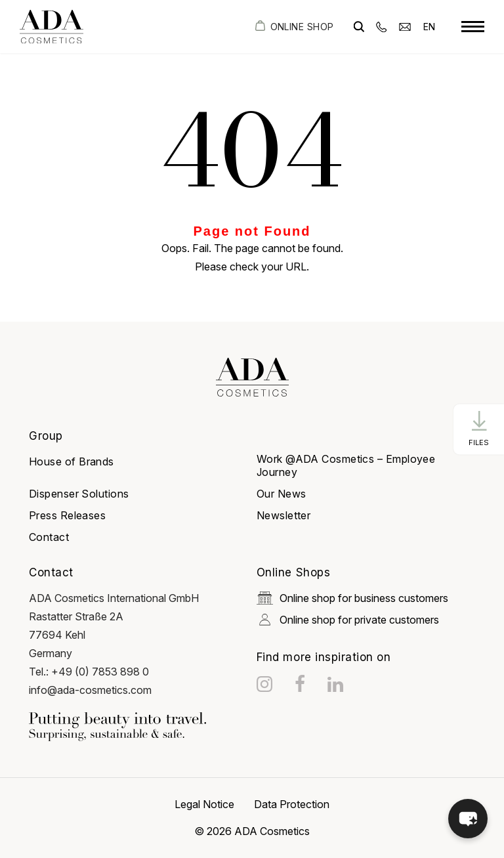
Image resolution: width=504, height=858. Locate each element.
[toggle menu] (473, 27)
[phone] (382, 26)
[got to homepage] (52, 27)
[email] (405, 26)
